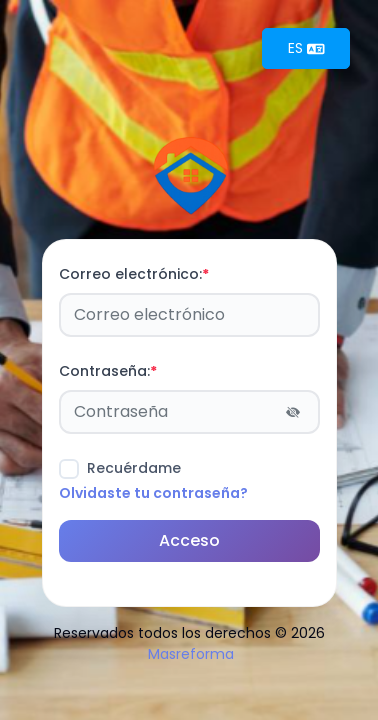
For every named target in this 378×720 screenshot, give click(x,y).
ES (306, 48)
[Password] (189, 412)
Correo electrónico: (134, 274)
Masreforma (191, 654)
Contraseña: (108, 371)
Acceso (189, 540)
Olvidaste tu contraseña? (153, 493)
